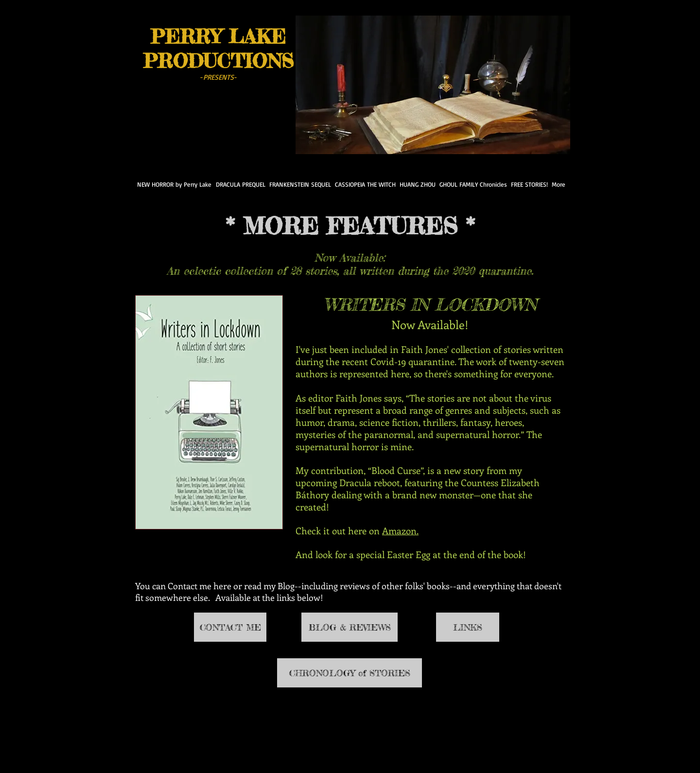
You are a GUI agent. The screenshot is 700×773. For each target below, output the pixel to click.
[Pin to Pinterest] (194, 123)
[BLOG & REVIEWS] (350, 627)
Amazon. (400, 531)
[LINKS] (468, 627)
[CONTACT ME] (230, 627)
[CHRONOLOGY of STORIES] (350, 673)
